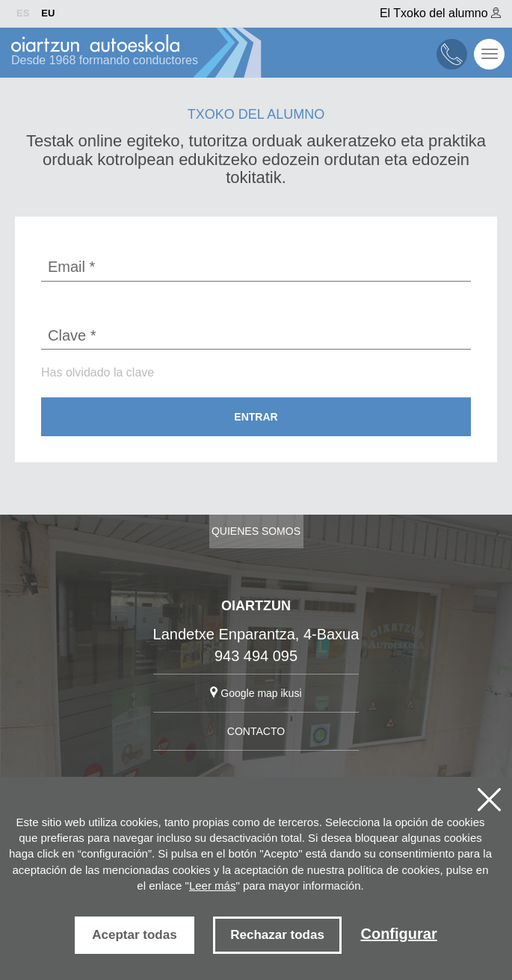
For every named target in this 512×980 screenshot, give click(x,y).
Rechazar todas (277, 935)
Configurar (398, 934)
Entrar (256, 417)
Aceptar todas (134, 935)
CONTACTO (256, 731)
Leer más (213, 886)
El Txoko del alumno (440, 13)
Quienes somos (256, 531)
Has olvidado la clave (98, 372)
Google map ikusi (256, 693)
